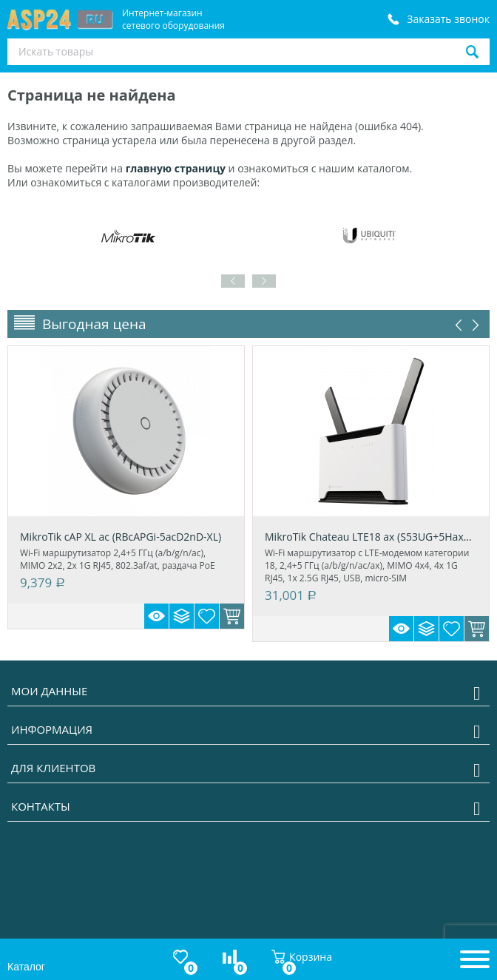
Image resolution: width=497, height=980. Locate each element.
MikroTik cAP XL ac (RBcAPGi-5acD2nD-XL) (121, 537)
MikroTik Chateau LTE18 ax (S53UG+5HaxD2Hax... (371, 537)
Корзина (302, 957)
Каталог (26, 967)
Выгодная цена (94, 324)
